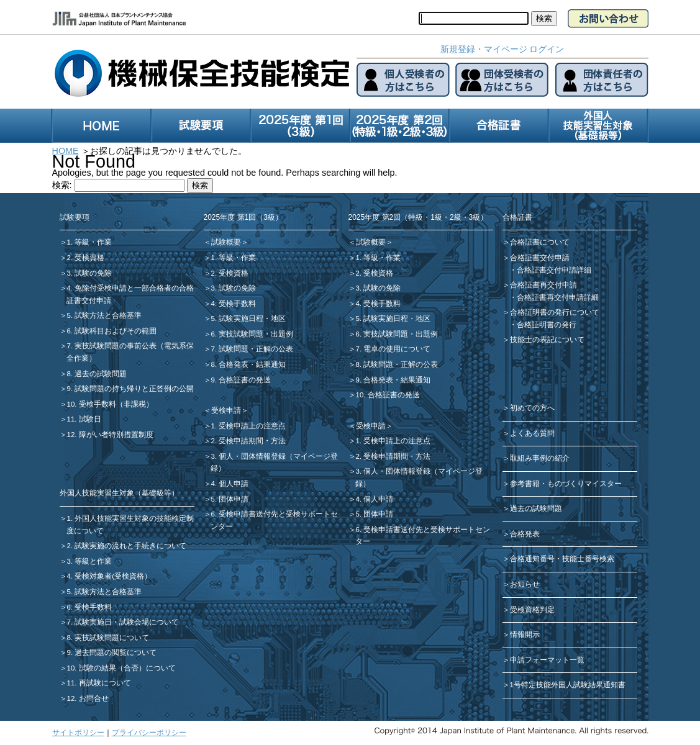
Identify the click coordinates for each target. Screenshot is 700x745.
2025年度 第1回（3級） (243, 217)
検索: (62, 185)
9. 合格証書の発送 (241, 380)
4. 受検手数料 (234, 304)
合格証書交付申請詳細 (554, 270)
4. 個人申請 (230, 484)
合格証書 (517, 217)
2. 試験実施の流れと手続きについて (127, 546)
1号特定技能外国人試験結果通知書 (568, 685)
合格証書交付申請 (540, 258)
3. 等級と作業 (90, 561)
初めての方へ (532, 408)
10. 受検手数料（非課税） (110, 404)
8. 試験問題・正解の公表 (397, 364)
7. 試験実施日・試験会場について (123, 622)
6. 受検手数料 (90, 607)
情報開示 (525, 634)
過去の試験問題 (536, 508)
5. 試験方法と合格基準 (105, 315)
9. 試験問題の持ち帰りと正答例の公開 (131, 389)
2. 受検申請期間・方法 (249, 441)
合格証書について (540, 242)
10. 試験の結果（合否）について (121, 668)
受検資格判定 (532, 610)
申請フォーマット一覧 (547, 660)
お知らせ (525, 584)
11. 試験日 (84, 419)
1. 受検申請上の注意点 (249, 426)
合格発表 (525, 534)
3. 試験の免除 (90, 273)
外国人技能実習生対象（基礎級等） (119, 493)
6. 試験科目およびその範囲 (112, 331)
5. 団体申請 (230, 499)
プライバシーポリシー (149, 733)
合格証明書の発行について (555, 312)
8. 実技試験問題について (108, 638)
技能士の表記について (547, 340)
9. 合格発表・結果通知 (393, 380)
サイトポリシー (78, 733)
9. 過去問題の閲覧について (112, 652)
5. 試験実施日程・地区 (249, 318)
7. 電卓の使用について (393, 349)
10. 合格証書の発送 (388, 395)
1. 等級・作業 (90, 242)
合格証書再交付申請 (543, 285)
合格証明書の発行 (547, 325)
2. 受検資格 (86, 258)
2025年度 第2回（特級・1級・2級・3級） (418, 217)
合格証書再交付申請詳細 (558, 297)
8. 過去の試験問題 (97, 374)
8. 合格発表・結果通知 (249, 364)
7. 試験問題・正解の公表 (252, 349)
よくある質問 (532, 433)
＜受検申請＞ (226, 410)
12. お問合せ (88, 698)
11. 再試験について (99, 683)
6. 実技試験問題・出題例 (252, 334)
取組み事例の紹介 (540, 458)
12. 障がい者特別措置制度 (110, 435)
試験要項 (75, 217)
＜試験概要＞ (226, 242)
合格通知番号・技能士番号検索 (562, 559)
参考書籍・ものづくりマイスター (566, 484)
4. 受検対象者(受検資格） (110, 576)
